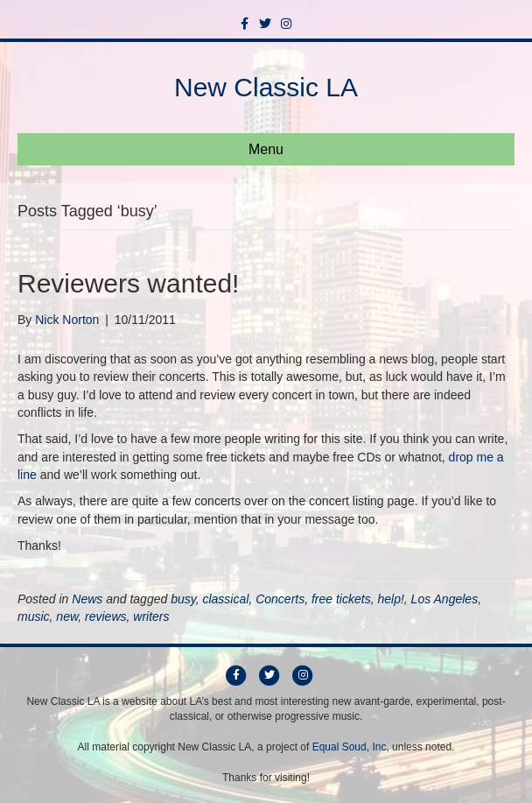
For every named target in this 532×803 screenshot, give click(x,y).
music (34, 616)
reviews (105, 616)
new (67, 616)
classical (225, 599)
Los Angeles (445, 599)
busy (183, 599)
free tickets (341, 599)
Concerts (280, 599)
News (87, 599)
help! (390, 599)
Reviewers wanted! (128, 283)
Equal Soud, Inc (350, 747)
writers (151, 616)
